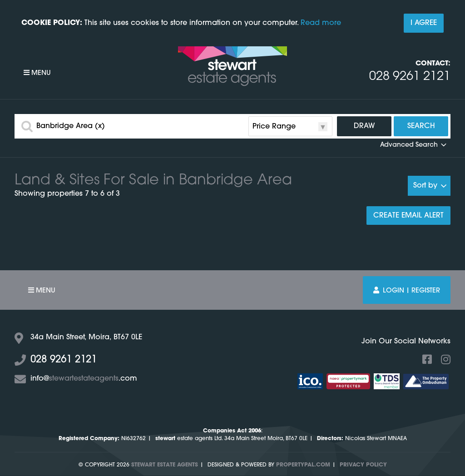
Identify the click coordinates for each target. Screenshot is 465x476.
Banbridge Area (71, 126)
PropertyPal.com (303, 465)
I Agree (424, 23)
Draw (364, 126)
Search (421, 126)
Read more (321, 23)
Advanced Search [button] (414, 145)
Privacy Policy (363, 465)
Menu (37, 73)
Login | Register (407, 290)
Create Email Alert (408, 216)
